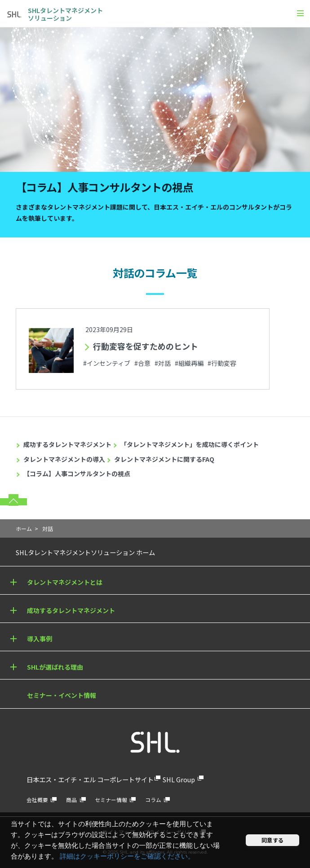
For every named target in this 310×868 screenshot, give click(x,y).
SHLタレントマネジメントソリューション (65, 14)
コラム (153, 800)
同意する (272, 840)
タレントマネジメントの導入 (64, 459)
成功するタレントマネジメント (67, 444)
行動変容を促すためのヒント (146, 346)
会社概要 (37, 800)
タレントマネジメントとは (65, 582)
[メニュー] (300, 13)
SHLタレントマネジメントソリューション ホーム (85, 552)
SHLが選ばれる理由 (55, 667)
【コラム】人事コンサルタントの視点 (77, 473)
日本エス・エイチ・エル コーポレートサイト (90, 779)
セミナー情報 (111, 800)
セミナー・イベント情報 (62, 695)
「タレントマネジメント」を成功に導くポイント (190, 444)
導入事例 (40, 639)
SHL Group (179, 779)
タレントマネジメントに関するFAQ (164, 459)
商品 (71, 800)
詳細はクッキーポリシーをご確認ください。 (127, 856)
